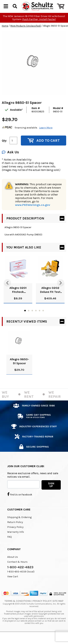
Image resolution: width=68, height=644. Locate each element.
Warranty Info (16, 541)
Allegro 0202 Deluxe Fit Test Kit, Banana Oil (50, 299)
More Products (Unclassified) (26, 35)
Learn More (46, 136)
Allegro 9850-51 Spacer (19, 370)
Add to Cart (44, 149)
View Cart (13, 585)
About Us (13, 566)
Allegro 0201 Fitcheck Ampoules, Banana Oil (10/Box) (18, 299)
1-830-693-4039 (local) (21, 580)
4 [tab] (36, 319)
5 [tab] (40, 319)
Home (5, 35)
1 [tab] (25, 319)
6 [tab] (43, 319)
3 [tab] (32, 319)
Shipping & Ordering (19, 526)
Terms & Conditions (18, 610)
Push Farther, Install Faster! (39, 28)
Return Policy (15, 531)
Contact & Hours (17, 571)
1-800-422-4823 (20, 576)
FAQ (10, 546)
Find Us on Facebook (20, 503)
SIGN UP (51, 494)
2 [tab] (29, 319)
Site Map (58, 610)
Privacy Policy (15, 536)
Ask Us (10, 161)
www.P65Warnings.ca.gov (33, 214)
